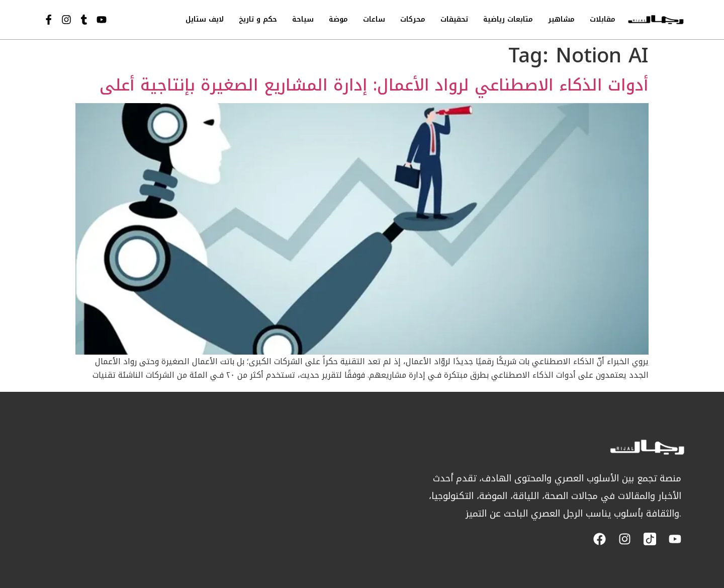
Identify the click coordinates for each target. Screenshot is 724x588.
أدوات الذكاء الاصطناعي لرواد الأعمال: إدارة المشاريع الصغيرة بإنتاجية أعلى (374, 85)
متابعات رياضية (508, 19)
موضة (338, 19)
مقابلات (603, 19)
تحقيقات (454, 19)
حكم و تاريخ (258, 19)
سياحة (303, 19)
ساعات (374, 19)
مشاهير (561, 19)
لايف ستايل (205, 19)
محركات (413, 19)
